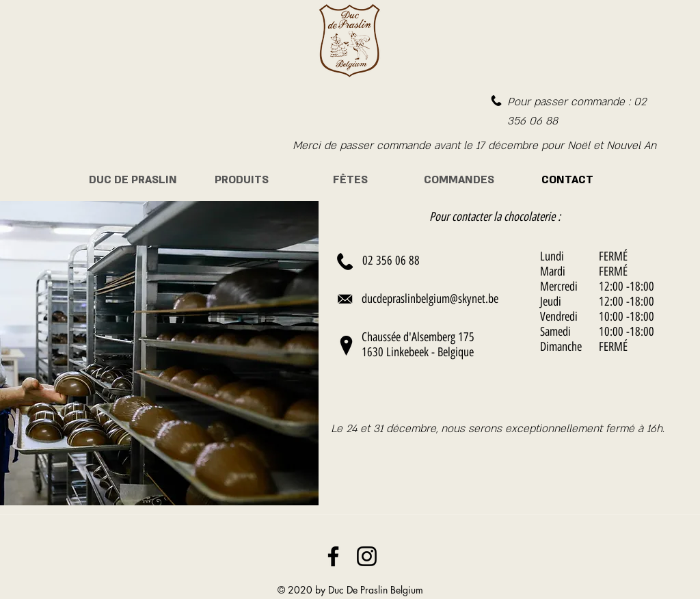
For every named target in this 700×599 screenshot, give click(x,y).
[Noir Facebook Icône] (333, 556)
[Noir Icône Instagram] (367, 556)
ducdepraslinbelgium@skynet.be (430, 299)
